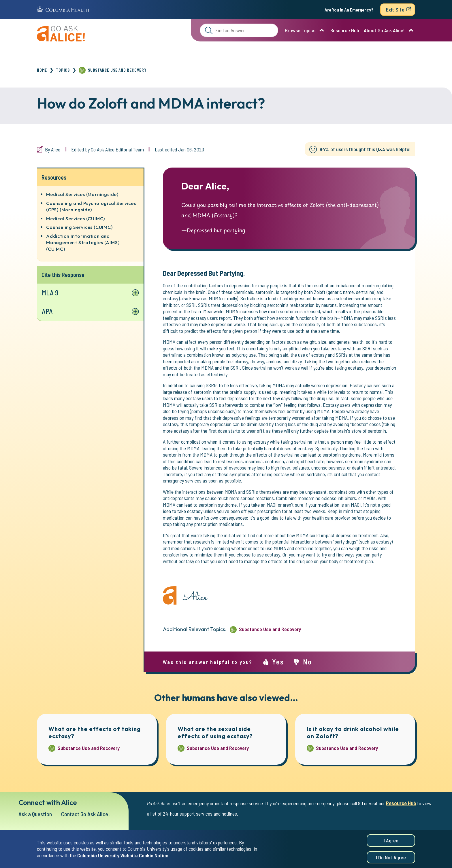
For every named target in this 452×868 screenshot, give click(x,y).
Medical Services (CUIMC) (76, 219)
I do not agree (391, 858)
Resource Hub (345, 30)
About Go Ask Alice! (384, 30)
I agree (391, 841)
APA (47, 311)
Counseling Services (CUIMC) (79, 227)
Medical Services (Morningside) (82, 194)
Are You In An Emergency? (349, 10)
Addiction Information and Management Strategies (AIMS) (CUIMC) (83, 243)
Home (42, 70)
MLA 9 (50, 293)
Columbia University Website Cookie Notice (123, 856)
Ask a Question (35, 814)
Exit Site (395, 10)
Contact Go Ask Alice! (86, 814)
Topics (63, 70)
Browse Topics (300, 30)
